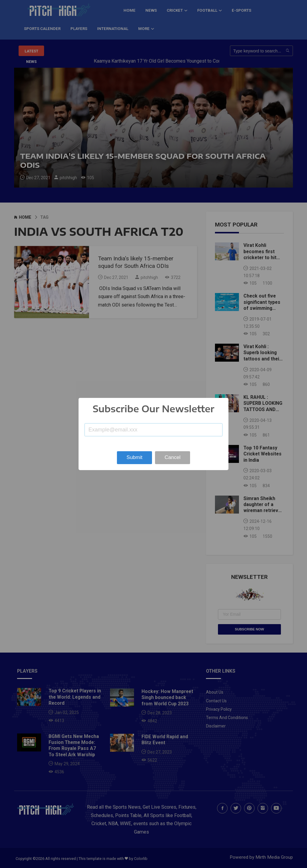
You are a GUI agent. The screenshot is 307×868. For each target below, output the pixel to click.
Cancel (173, 457)
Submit (134, 457)
